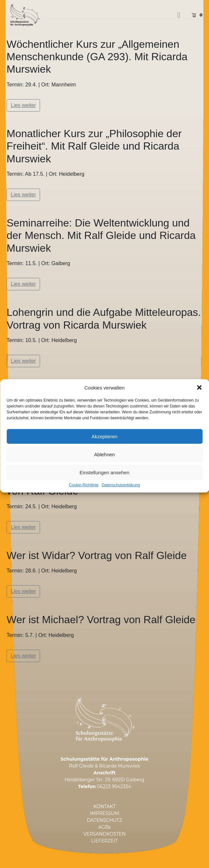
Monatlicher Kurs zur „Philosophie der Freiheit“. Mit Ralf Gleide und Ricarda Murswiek (94, 146)
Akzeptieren (104, 454)
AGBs (104, 827)
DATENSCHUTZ (105, 820)
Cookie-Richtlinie (84, 503)
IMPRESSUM (104, 813)
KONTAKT (105, 806)
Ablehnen (104, 472)
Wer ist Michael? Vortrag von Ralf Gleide (101, 620)
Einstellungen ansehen (105, 490)
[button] (199, 405)
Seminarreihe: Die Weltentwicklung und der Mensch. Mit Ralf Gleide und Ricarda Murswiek (101, 235)
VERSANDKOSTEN (104, 834)
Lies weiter (23, 105)
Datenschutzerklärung (121, 503)
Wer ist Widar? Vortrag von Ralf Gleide (97, 555)
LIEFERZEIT (104, 841)
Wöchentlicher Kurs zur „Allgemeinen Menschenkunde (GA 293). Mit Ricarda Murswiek (97, 57)
